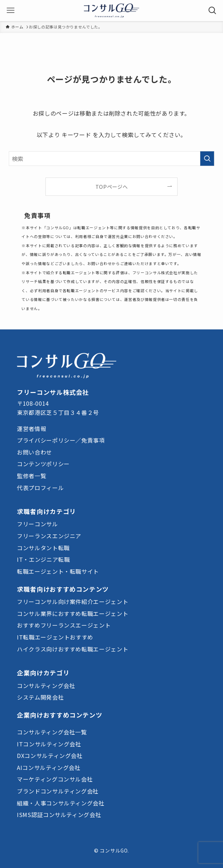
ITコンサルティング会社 (49, 744)
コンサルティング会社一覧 (52, 732)
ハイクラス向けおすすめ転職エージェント (73, 649)
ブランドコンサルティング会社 (58, 791)
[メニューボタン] (11, 11)
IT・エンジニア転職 (43, 559)
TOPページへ (111, 187)
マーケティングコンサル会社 (55, 779)
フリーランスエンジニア (49, 536)
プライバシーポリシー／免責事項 (61, 440)
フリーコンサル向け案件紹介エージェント (73, 602)
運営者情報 (32, 429)
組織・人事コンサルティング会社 (61, 803)
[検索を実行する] (207, 159)
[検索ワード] (111, 159)
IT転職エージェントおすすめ (55, 637)
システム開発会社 (40, 697)
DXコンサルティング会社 (50, 756)
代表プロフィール (40, 488)
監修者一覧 (32, 476)
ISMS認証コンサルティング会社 (59, 815)
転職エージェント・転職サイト (58, 571)
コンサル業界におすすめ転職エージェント (73, 613)
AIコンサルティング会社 (49, 767)
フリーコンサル (37, 524)
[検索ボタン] (212, 11)
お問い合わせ (35, 452)
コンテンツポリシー (43, 464)
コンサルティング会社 (46, 686)
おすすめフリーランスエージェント (64, 625)
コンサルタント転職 (43, 548)
